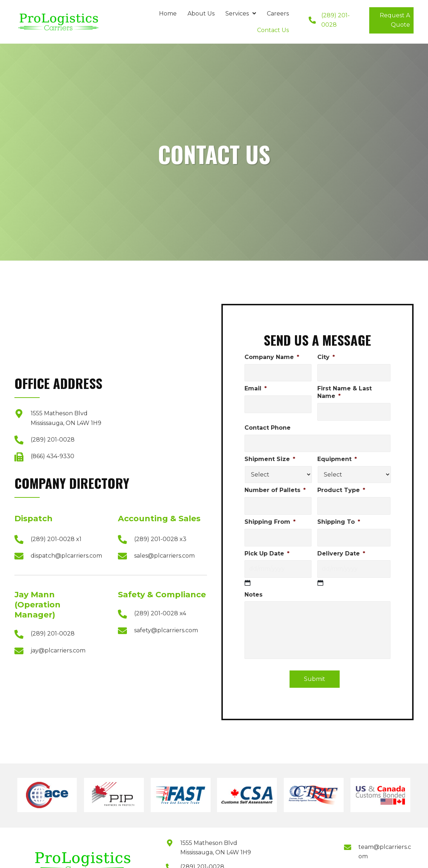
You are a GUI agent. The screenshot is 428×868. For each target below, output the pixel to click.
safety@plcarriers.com (166, 630)
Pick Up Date (267, 553)
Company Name (272, 357)
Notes (253, 595)
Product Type (341, 490)
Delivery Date (341, 553)
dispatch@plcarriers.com (66, 556)
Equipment (337, 459)
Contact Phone (268, 428)
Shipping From (270, 522)
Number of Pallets (275, 490)
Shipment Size (270, 459)
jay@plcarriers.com (58, 650)
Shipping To (339, 522)
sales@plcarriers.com (164, 556)
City (326, 357)
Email (256, 388)
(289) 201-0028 (53, 440)
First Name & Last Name (345, 392)
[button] (391, 20)
